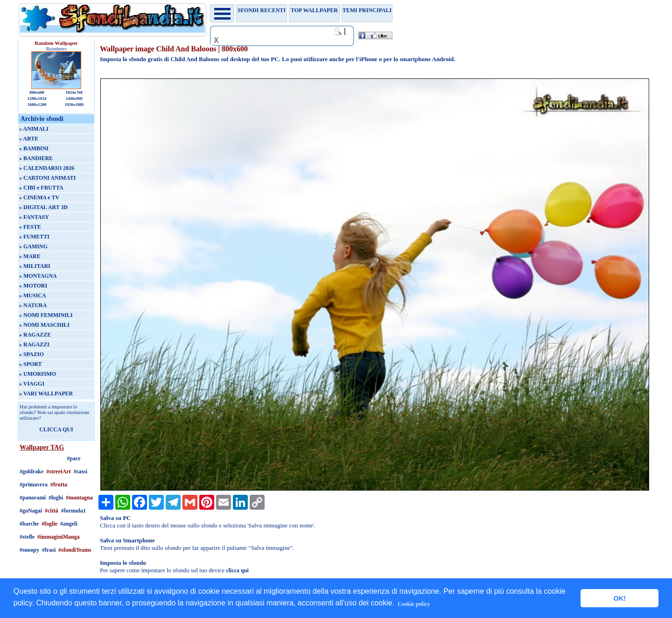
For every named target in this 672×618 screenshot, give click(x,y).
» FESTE (30, 227)
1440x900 (74, 98)
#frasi (49, 550)
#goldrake (31, 471)
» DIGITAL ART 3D (43, 207)
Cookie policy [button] (414, 604)
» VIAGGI (32, 384)
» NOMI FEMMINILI (46, 315)
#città (52, 511)
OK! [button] (619, 598)
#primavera (34, 485)
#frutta (59, 485)
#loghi (56, 498)
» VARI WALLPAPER (46, 393)
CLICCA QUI (56, 429)
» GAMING (33, 246)
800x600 (37, 92)
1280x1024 (37, 98)
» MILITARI (35, 266)
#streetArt (58, 471)
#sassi (80, 471)
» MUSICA (33, 295)
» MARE (30, 256)
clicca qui (237, 570)
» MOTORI (33, 286)
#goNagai (31, 511)
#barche (29, 524)
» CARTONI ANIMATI (47, 178)
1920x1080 (74, 105)
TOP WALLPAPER (314, 10)
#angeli (69, 524)
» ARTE (29, 139)
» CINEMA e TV (39, 197)
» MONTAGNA (38, 276)
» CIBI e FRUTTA (41, 188)
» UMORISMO (38, 374)
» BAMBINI (34, 148)
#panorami (33, 498)
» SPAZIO (31, 354)
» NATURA (33, 305)
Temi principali (367, 10)
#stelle (27, 537)
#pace (73, 458)
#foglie (49, 524)
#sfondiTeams (75, 550)
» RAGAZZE (35, 335)
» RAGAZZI (34, 344)
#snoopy (29, 550)
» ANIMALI (34, 129)
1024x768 (74, 92)
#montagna (79, 498)
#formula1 (73, 511)
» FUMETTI (34, 237)
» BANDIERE (36, 158)
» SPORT (31, 364)
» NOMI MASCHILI (44, 325)
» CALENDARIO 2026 (47, 168)
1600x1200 (37, 105)
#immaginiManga (59, 537)
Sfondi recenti (262, 10)
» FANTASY (34, 217)
